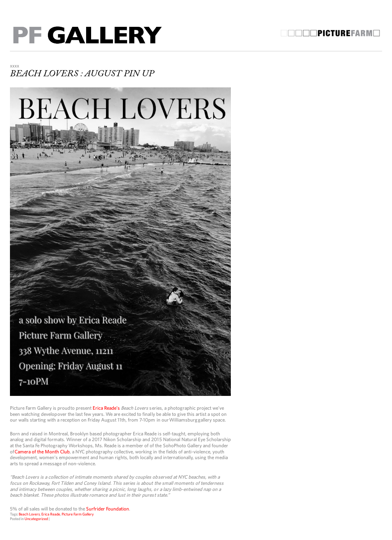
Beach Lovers (29, 514)
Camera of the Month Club (42, 452)
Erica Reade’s (106, 408)
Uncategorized (36, 519)
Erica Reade (51, 514)
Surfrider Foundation (108, 509)
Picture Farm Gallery (78, 514)
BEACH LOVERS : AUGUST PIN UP (82, 74)
